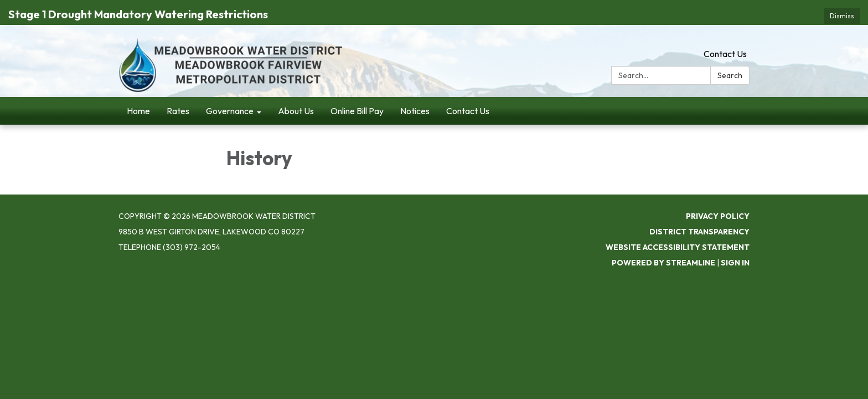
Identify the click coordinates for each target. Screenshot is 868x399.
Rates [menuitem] (178, 93)
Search (730, 58)
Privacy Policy (718, 198)
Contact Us (725, 36)
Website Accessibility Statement (678, 229)
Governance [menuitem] (230, 93)
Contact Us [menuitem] (468, 93)
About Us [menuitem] (296, 93)
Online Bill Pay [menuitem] (357, 93)
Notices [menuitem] (415, 93)
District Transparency (699, 213)
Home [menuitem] (138, 93)
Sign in (735, 244)
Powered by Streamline (663, 244)
